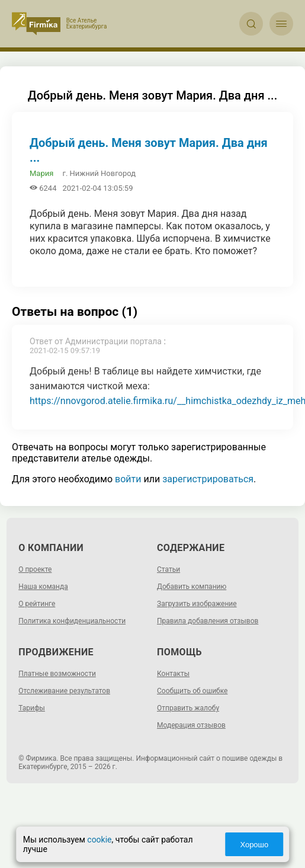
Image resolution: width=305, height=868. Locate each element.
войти (128, 479)
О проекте (35, 569)
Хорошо (252, 845)
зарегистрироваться (208, 479)
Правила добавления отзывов (208, 621)
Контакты (173, 674)
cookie (102, 840)
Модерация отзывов (191, 725)
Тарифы (32, 708)
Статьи (168, 569)
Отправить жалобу (188, 708)
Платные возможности (57, 674)
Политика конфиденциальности (72, 621)
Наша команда (43, 587)
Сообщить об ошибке (192, 691)
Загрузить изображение (197, 604)
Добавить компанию (192, 587)
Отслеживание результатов (64, 691)
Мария (41, 173)
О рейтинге (37, 604)
